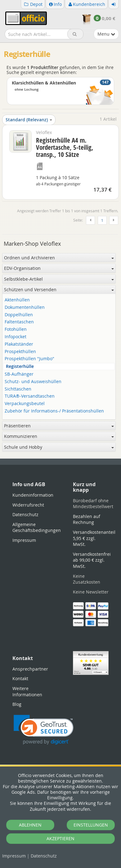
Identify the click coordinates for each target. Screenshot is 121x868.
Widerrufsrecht (28, 505)
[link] (44, 730)
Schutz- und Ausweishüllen (33, 382)
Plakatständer (19, 344)
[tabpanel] (60, 458)
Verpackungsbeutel (25, 404)
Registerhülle (20, 367)
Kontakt (20, 678)
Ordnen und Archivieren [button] (59, 258)
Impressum (14, 856)
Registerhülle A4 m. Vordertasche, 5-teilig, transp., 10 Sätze (65, 147)
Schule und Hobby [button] (59, 447)
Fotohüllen (16, 329)
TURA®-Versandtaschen (30, 396)
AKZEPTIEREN (60, 838)
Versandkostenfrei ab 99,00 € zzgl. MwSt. (92, 560)
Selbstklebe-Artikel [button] (59, 279)
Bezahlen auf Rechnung (87, 519)
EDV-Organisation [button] (59, 268)
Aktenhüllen (17, 300)
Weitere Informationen (27, 691)
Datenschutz (44, 856)
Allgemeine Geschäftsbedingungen (37, 527)
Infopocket (16, 337)
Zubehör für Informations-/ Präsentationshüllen (54, 411)
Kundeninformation (33, 495)
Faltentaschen (19, 322)
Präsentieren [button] (59, 426)
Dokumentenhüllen (25, 307)
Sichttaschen (18, 389)
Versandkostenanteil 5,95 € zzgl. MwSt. (94, 538)
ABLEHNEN (30, 825)
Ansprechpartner (30, 669)
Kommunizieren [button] (59, 436)
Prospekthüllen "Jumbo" (29, 359)
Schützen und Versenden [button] (59, 289)
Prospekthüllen (20, 352)
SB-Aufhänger (19, 374)
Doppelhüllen (19, 315)
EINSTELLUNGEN (91, 825)
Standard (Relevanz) (29, 120)
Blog (17, 704)
